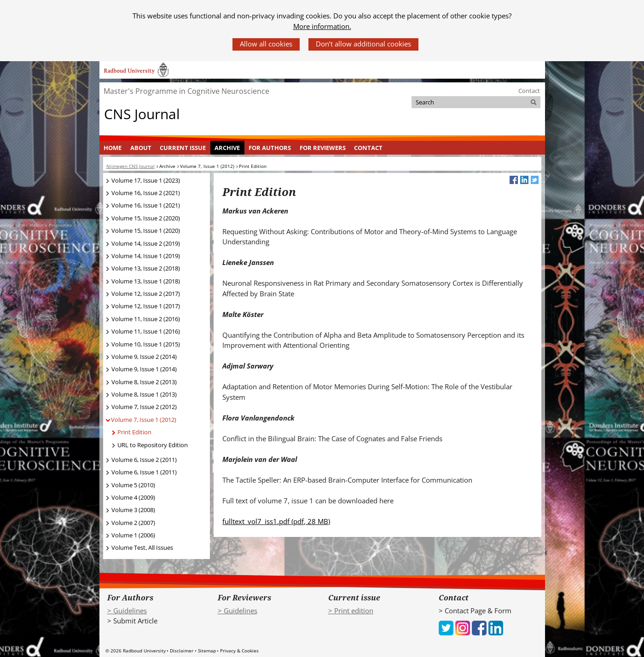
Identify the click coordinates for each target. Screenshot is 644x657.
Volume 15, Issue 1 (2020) (146, 231)
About (141, 148)
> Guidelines (127, 611)
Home (113, 148)
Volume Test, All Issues (142, 547)
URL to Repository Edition (153, 445)
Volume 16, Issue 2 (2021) (146, 193)
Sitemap (207, 651)
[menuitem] (113, 148)
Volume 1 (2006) (133, 535)
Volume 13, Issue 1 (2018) (146, 281)
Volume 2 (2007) (133, 523)
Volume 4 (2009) (133, 497)
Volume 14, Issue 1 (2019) (146, 256)
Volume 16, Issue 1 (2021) (146, 205)
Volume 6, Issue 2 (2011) (144, 460)
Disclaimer (182, 651)
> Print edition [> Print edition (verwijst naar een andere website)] (351, 611)
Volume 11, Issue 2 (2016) (146, 319)
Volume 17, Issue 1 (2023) (146, 180)
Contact (529, 91)
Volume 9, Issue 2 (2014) (144, 357)
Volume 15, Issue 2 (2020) (146, 218)
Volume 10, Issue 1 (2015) (146, 344)
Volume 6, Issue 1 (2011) (144, 472)
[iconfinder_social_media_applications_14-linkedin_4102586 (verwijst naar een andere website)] (496, 627)
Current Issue (183, 148)
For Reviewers (323, 148)
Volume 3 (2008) (133, 510)
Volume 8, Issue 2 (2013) (144, 382)
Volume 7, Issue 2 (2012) (144, 407)
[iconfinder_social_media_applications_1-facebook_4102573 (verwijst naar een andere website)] (479, 627)
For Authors (270, 148)
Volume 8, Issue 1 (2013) (144, 394)
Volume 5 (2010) (133, 485)
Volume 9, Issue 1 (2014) (144, 369)
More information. (322, 26)
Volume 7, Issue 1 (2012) (144, 420)
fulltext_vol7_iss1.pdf (276, 521)
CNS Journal (142, 114)
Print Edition (134, 432)
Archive (227, 148)
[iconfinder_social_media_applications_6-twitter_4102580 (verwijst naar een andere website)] (446, 627)
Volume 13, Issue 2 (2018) (146, 268)
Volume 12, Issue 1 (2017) (146, 306)
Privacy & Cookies (239, 651)
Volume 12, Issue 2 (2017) (146, 294)
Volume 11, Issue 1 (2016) (146, 331)
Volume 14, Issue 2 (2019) (146, 243)
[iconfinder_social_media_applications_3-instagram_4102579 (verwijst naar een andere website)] (463, 627)
